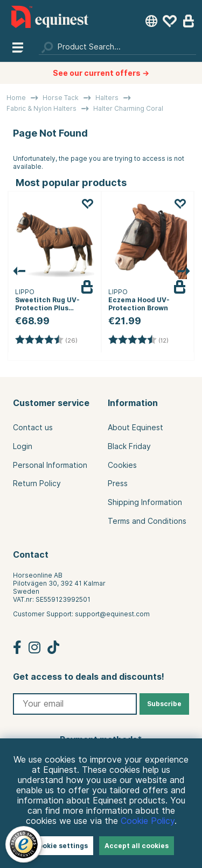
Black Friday (129, 446)
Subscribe (164, 704)
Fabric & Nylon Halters (41, 108)
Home (16, 98)
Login (23, 446)
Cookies (122, 465)
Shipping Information (145, 502)
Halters (107, 98)
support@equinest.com (112, 614)
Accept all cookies (137, 846)
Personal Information (50, 465)
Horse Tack (61, 98)
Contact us (33, 428)
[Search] (117, 47)
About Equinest (135, 428)
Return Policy (37, 483)
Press (118, 483)
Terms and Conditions (147, 521)
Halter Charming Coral (128, 108)
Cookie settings (61, 846)
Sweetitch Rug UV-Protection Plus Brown (47, 308)
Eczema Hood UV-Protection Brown (139, 304)
